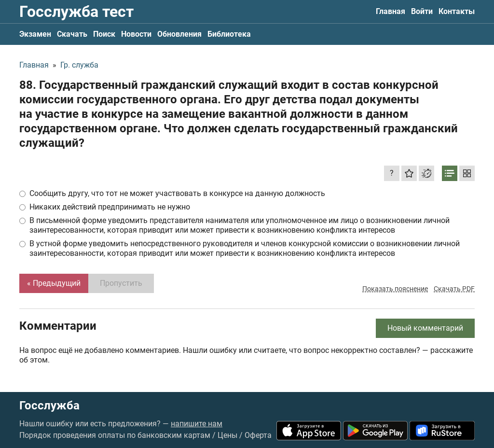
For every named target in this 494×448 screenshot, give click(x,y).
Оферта (258, 435)
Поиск (104, 34)
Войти (422, 11)
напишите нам (197, 424)
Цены (227, 435)
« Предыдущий (54, 283)
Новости (136, 34)
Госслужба (49, 406)
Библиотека (229, 34)
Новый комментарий (425, 328)
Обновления (179, 34)
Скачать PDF (454, 289)
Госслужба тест (76, 12)
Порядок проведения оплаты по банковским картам (115, 435)
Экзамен (35, 34)
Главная (391, 11)
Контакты (457, 11)
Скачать (72, 34)
